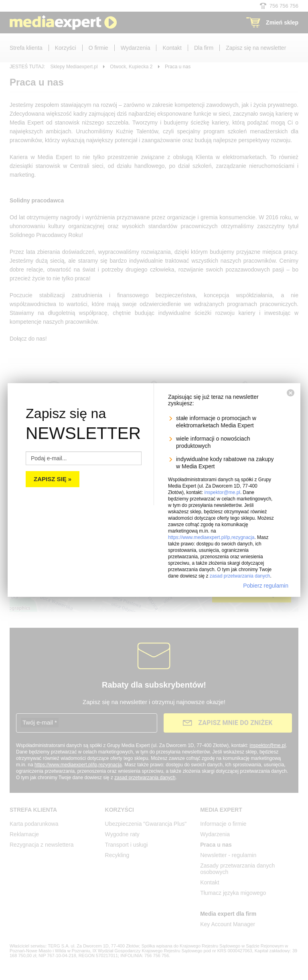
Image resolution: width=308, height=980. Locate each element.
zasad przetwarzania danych (240, 573)
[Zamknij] (291, 390)
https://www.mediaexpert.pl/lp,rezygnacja (211, 534)
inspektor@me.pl (222, 489)
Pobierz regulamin (266, 582)
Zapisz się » (53, 476)
